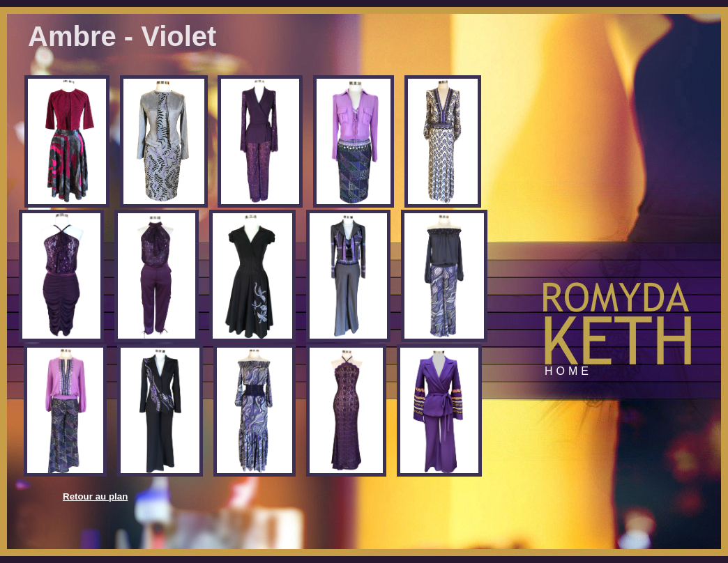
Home (568, 371)
